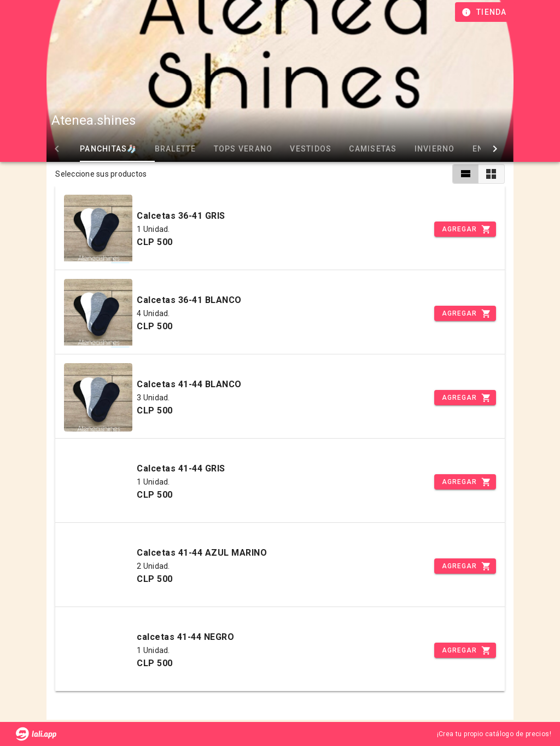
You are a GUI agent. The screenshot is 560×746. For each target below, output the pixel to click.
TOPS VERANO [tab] (227, 149)
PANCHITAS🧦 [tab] (92, 149)
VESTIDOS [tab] (295, 149)
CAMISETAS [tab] (357, 149)
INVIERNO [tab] (418, 149)
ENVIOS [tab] (472, 149)
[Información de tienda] (485, 12)
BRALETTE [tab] (159, 149)
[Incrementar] (465, 229)
